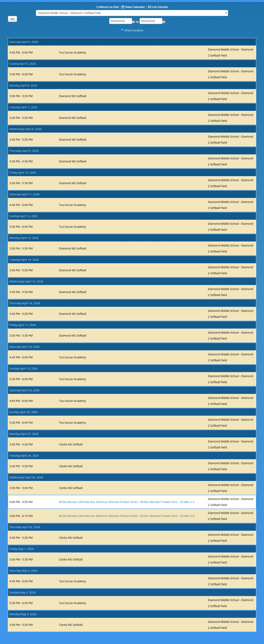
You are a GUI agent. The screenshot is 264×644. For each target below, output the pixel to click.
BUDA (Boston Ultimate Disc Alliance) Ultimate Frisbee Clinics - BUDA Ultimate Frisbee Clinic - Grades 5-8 (127, 516)
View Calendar (135, 7)
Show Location (134, 30)
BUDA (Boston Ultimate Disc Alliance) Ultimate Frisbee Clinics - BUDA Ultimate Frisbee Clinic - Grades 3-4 (127, 502)
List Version (160, 7)
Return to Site (109, 7)
